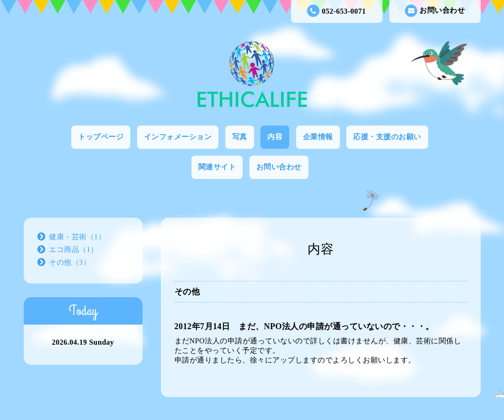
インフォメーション (178, 137)
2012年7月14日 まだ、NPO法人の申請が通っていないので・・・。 (305, 326)
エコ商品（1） (74, 249)
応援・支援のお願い (387, 137)
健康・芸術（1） (77, 237)
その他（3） (70, 262)
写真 (240, 137)
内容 (275, 137)
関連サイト (217, 167)
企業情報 (318, 137)
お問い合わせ (435, 11)
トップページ (101, 137)
